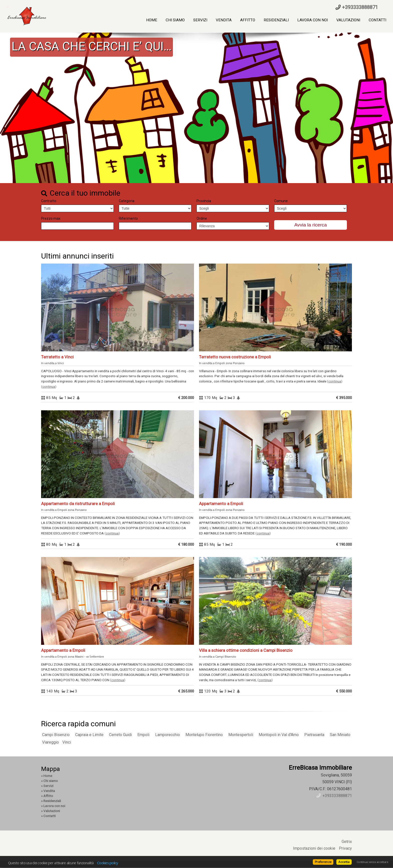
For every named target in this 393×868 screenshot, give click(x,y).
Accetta (344, 862)
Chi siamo (175, 20)
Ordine (202, 218)
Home (152, 20)
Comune (281, 201)
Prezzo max (51, 218)
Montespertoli (241, 735)
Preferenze (323, 862)
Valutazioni (348, 20)
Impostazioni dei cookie (314, 848)
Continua (49, 386)
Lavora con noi (313, 20)
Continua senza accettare (372, 862)
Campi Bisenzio (56, 735)
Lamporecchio (168, 735)
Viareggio (51, 742)
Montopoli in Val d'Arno (279, 735)
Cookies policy (108, 863)
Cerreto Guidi (120, 735)
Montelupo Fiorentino (204, 735)
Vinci (67, 742)
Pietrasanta (314, 735)
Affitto (248, 20)
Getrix (347, 842)
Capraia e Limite (89, 735)
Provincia (204, 201)
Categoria (127, 201)
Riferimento (128, 218)
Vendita (224, 20)
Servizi (200, 20)
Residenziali (276, 20)
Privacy (345, 848)
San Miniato (340, 735)
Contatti (377, 20)
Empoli (143, 735)
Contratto (49, 201)
